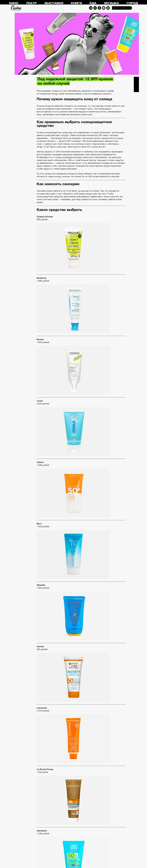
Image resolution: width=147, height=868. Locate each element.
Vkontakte (95, 8)
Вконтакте (136, 84)
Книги (76, 3)
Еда (93, 3)
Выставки (54, 3)
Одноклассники (136, 90)
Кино (14, 3)
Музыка (112, 3)
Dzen (104, 8)
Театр (31, 3)
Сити (16, 8)
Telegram (91, 8)
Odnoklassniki (99, 8)
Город (132, 3)
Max (108, 8)
